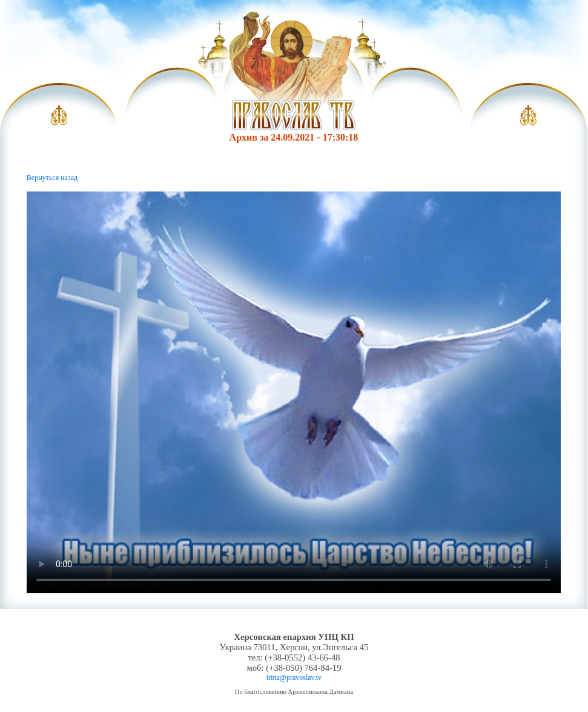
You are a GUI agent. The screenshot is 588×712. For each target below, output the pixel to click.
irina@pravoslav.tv (294, 677)
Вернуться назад (52, 178)
